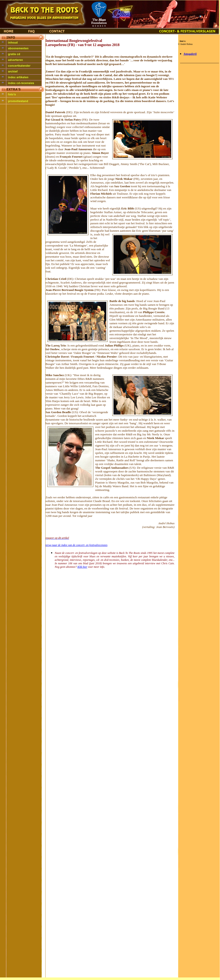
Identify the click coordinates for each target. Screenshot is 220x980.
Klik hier (82, 567)
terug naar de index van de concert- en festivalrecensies (76, 545)
